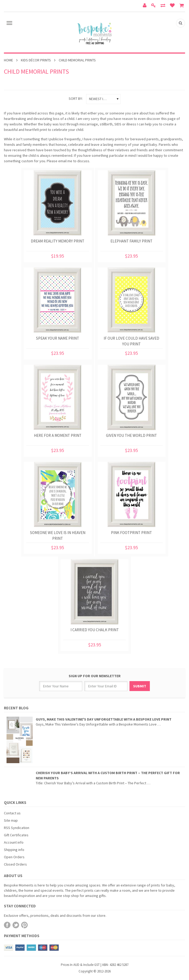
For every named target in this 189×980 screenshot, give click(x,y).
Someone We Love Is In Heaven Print (58, 535)
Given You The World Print (131, 435)
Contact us (12, 813)
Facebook (7, 925)
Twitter (16, 925)
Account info (14, 842)
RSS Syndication (17, 828)
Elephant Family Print (131, 241)
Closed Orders (15, 864)
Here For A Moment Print (58, 435)
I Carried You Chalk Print (95, 630)
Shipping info (14, 850)
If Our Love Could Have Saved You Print (131, 341)
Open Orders (14, 857)
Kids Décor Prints (36, 60)
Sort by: (76, 98)
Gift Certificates (16, 835)
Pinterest (24, 925)
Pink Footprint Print (131, 533)
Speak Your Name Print (58, 338)
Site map (11, 820)
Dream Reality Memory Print (58, 241)
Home (8, 60)
